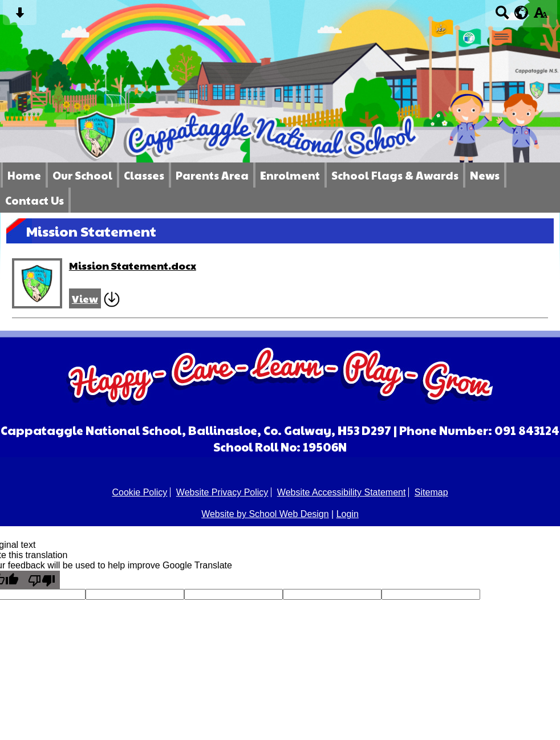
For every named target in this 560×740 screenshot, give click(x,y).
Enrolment (290, 175)
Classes (144, 175)
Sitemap (431, 492)
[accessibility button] (540, 16)
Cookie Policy (139, 492)
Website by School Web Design (265, 514)
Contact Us (35, 200)
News (485, 175)
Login (348, 514)
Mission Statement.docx (133, 265)
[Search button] (502, 16)
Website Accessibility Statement (342, 492)
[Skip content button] (20, 16)
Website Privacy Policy (222, 492)
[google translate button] (522, 13)
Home (24, 175)
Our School (82, 175)
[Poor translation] (42, 580)
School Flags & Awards (395, 175)
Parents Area (212, 175)
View (85, 298)
